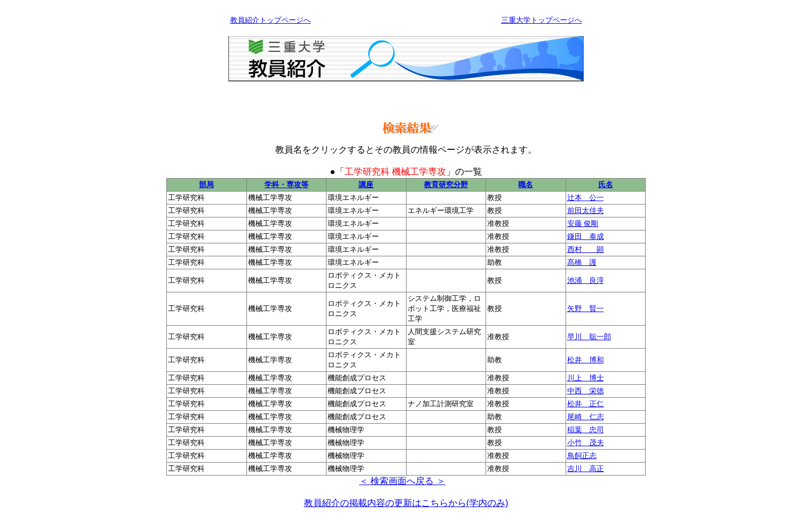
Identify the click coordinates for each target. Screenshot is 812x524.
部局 (206, 185)
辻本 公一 (586, 197)
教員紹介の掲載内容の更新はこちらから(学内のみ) (406, 503)
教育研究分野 (446, 185)
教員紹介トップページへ (270, 20)
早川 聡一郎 (589, 337)
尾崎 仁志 (586, 417)
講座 (366, 185)
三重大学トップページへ (542, 20)
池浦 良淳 (586, 280)
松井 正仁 (586, 404)
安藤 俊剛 (583, 223)
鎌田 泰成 (586, 236)
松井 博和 (586, 360)
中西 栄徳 (586, 391)
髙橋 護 (582, 262)
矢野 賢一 (586, 308)
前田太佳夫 (586, 210)
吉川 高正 (586, 469)
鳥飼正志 (582, 456)
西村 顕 (586, 249)
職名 (526, 185)
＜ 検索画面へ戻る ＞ (402, 481)
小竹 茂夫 (586, 443)
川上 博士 (586, 378)
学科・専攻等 (286, 185)
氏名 (606, 185)
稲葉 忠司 (586, 430)
